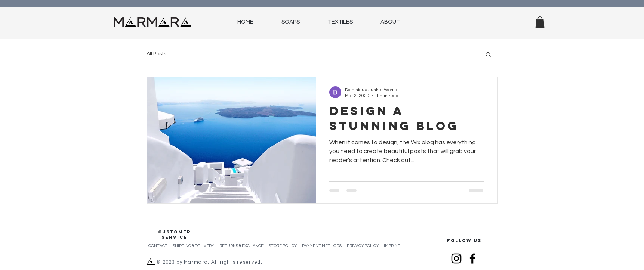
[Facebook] (472, 258)
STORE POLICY (285, 246)
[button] (540, 22)
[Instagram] (456, 258)
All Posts (156, 54)
